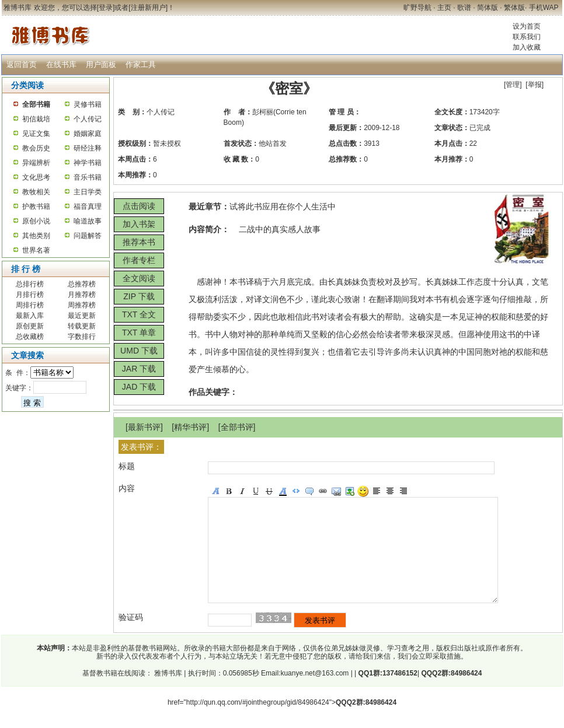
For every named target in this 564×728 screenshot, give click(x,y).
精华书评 (190, 427)
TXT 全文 (139, 314)
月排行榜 (30, 295)
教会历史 (36, 148)
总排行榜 (30, 284)
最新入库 (30, 316)
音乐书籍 (88, 177)
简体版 (488, 8)
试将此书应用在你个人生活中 (283, 206)
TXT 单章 (139, 332)
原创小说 (36, 221)
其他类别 (36, 236)
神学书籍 (88, 163)
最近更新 (82, 316)
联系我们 (527, 37)
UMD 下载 (139, 351)
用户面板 (101, 64)
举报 (535, 85)
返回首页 (22, 64)
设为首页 (527, 26)
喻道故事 (88, 221)
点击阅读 (139, 206)
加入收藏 (527, 47)
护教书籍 (36, 206)
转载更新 (82, 326)
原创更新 (30, 326)
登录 (106, 8)
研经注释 (88, 148)
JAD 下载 (139, 387)
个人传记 (88, 119)
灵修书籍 (88, 104)
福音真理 (88, 206)
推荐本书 (139, 242)
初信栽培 (36, 119)
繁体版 (514, 8)
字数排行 (82, 337)
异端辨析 (36, 163)
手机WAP (544, 8)
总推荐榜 (82, 284)
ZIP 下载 (139, 296)
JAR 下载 (139, 369)
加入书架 (139, 224)
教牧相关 (36, 192)
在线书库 (61, 64)
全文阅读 (139, 278)
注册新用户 (148, 8)
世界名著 (36, 250)
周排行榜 (30, 305)
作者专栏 (139, 260)
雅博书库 (167, 694)
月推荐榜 (82, 295)
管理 (513, 85)
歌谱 (464, 8)
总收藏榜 (30, 337)
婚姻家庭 (88, 134)
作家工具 (141, 64)
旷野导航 (417, 8)
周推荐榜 (82, 305)
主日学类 (88, 192)
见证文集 (36, 134)
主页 (444, 8)
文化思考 (36, 177)
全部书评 (237, 427)
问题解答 (88, 236)
